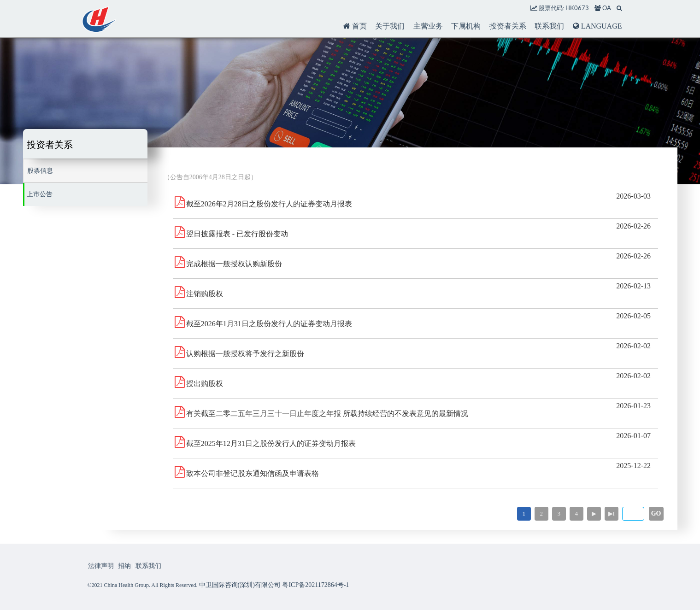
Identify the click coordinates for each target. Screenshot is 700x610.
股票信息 (40, 171)
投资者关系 (508, 26)
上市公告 (40, 194)
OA (603, 8)
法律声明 (101, 572)
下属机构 (466, 26)
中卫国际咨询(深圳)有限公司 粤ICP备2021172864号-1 (274, 585)
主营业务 (428, 26)
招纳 (124, 572)
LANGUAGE (597, 26)
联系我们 (549, 26)
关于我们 (390, 26)
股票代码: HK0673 (560, 8)
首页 (355, 26)
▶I (612, 513)
